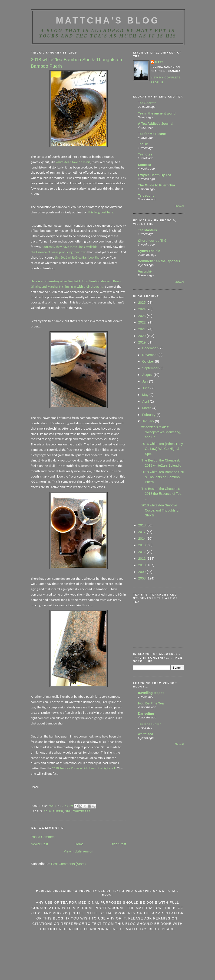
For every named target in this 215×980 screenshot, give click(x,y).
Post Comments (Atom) (68, 864)
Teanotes (145, 154)
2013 (142, 545)
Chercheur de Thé (152, 241)
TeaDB (143, 144)
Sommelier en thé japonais (159, 261)
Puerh (58, 811)
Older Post (118, 844)
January (149, 421)
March (147, 408)
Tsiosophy (146, 195)
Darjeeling (146, 714)
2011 (142, 559)
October (149, 361)
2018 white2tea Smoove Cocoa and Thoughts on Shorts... (161, 510)
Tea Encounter (149, 724)
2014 (142, 539)
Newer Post (40, 844)
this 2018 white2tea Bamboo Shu (77, 257)
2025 (142, 303)
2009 (142, 572)
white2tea (146, 734)
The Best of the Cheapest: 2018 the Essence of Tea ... (161, 494)
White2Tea (82, 811)
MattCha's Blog (108, 20)
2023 (142, 316)
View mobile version (78, 851)
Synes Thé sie (149, 251)
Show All (179, 206)
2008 (142, 578)
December (150, 348)
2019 (142, 342)
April (146, 401)
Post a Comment (43, 837)
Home (79, 844)
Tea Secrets (147, 103)
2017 (142, 532)
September (151, 368)
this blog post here (101, 212)
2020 (142, 336)
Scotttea (145, 165)
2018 (48, 811)
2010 (142, 565)
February (149, 415)
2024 (142, 309)
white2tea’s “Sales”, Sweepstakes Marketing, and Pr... (161, 432)
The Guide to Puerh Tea (157, 185)
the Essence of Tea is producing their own (59, 252)
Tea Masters (148, 230)
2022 (142, 322)
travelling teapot (151, 693)
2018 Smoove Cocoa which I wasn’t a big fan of (83, 768)
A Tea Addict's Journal (156, 124)
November (150, 355)
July (146, 381)
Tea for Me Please (152, 134)
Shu (68, 811)
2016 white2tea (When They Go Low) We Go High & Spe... (162, 449)
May (146, 395)
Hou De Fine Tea (151, 703)
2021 (142, 329)
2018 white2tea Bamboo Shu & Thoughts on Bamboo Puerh (163, 477)
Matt (159, 62)
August (148, 375)
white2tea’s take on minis (73, 162)
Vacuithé (145, 271)
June (146, 388)
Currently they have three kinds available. (70, 247)
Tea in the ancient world (157, 113)
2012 (142, 552)
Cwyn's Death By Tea (155, 175)
